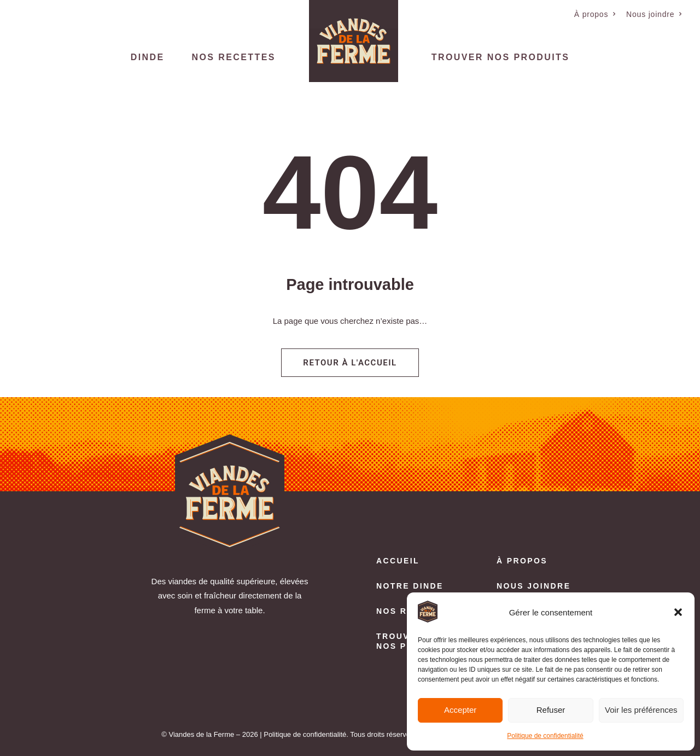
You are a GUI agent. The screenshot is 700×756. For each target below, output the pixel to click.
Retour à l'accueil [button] (350, 363)
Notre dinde (410, 586)
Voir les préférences (641, 710)
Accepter (460, 710)
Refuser (551, 710)
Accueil (398, 561)
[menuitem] (595, 14)
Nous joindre (654, 14)
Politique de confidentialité (545, 736)
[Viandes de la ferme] (354, 41)
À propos (595, 14)
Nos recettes (234, 57)
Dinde (148, 57)
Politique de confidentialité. (306, 734)
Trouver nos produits (500, 57)
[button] (678, 612)
